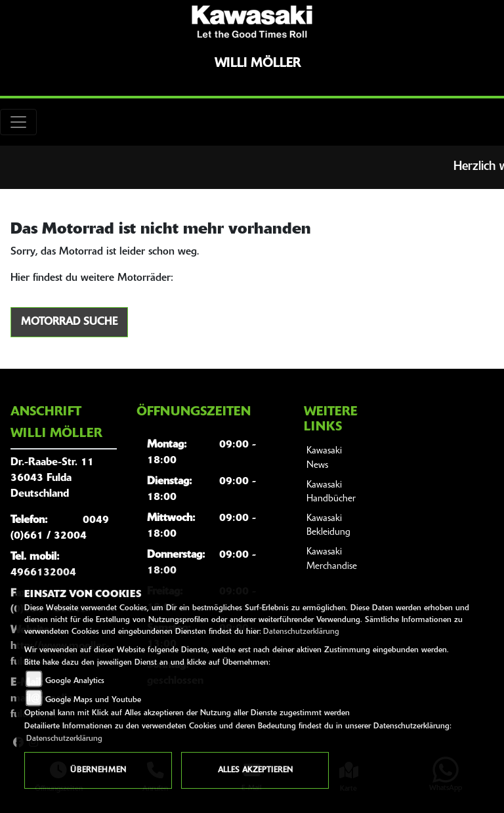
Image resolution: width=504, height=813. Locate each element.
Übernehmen (98, 770)
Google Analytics (75, 681)
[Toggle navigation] (18, 122)
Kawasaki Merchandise (332, 559)
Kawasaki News (324, 458)
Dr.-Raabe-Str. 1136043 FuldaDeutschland (52, 478)
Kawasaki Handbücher (331, 492)
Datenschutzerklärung (301, 632)
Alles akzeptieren (255, 770)
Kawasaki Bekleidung (328, 526)
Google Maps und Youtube (93, 700)
